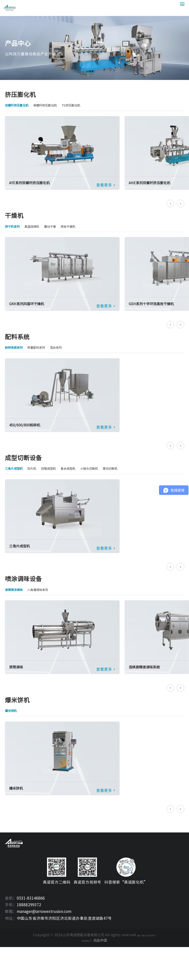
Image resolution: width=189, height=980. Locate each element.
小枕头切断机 (111, 482)
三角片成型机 (17, 482)
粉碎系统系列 (17, 356)
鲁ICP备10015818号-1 (147, 968)
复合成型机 (84, 482)
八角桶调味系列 (47, 607)
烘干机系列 (15, 231)
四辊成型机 (60, 482)
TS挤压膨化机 (90, 106)
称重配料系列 (45, 356)
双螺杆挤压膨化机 (21, 106)
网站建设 (86, 973)
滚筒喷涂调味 (17, 607)
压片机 (39, 482)
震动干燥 (62, 231)
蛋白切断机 (137, 482)
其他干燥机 (84, 231)
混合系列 (70, 356)
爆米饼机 (13, 732)
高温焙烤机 (39, 231)
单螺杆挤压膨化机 (57, 106)
